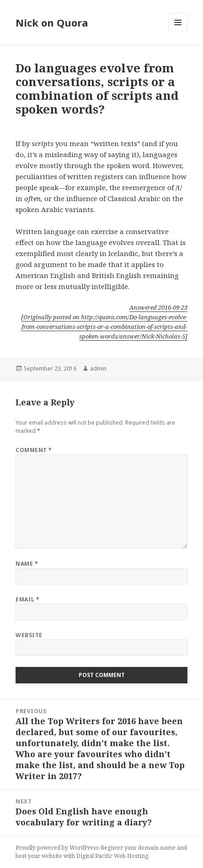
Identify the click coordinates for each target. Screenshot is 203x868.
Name (27, 564)
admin (98, 368)
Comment (34, 450)
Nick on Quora (52, 22)
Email (27, 599)
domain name (157, 848)
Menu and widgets (178, 32)
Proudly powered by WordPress (57, 848)
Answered (158, 307)
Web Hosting (131, 856)
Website (29, 635)
